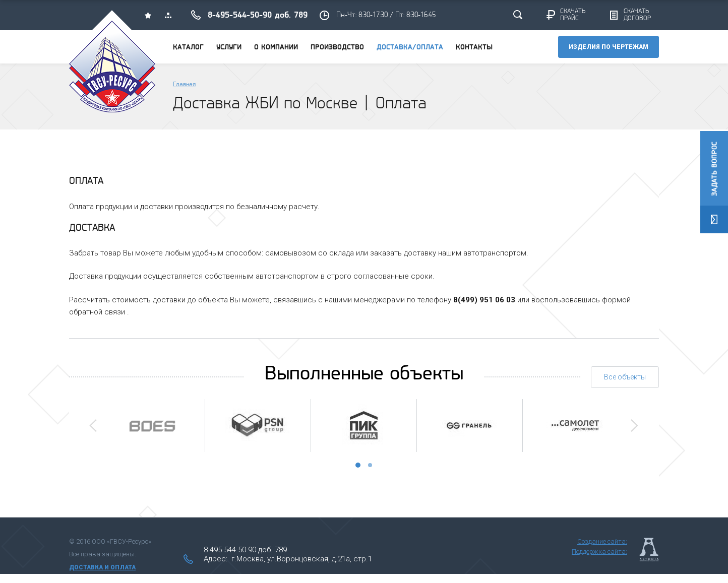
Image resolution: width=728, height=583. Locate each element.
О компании (276, 48)
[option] (152, 426)
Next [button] (634, 426)
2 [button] (370, 465)
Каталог (188, 48)
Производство (337, 48)
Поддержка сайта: (599, 552)
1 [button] (358, 465)
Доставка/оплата (410, 48)
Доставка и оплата (102, 567)
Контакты (474, 48)
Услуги (229, 48)
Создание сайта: (602, 541)
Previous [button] (93, 426)
